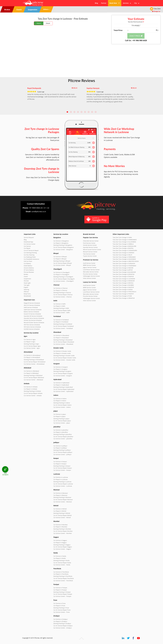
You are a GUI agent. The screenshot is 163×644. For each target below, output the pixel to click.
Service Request (29, 237)
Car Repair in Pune (59, 606)
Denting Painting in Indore (62, 403)
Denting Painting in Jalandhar (63, 434)
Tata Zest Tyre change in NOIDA (123, 290)
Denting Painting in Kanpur (62, 466)
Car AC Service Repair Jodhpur (63, 452)
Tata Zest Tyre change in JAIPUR (123, 270)
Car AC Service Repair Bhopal (63, 263)
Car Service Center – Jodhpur (62, 454)
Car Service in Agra (30, 339)
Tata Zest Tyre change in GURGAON (124, 263)
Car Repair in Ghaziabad (61, 338)
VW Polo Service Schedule (32, 325)
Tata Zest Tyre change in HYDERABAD (124, 266)
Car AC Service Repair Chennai (63, 295)
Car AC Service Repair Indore (62, 405)
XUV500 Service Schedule (32, 329)
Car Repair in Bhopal (60, 259)
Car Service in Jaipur (60, 414)
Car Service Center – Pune (62, 612)
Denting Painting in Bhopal (62, 261)
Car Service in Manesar (61, 493)
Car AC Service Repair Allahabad (34, 378)
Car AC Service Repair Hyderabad (64, 389)
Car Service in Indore (60, 399)
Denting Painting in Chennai (62, 293)
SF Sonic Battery (29, 270)
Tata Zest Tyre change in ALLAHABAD (124, 242)
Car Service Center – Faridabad (63, 328)
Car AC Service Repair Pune (62, 610)
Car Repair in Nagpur (60, 543)
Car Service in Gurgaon (61, 367)
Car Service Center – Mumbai (63, 533)
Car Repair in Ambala (30, 389)
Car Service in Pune (59, 603)
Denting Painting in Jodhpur (62, 450)
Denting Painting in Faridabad (63, 324)
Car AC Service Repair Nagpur (63, 547)
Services (127, 3)
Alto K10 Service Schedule (32, 305)
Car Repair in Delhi (59, 306)
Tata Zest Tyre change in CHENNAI (123, 253)
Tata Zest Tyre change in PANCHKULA (124, 292)
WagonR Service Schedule (32, 303)
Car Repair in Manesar (60, 495)
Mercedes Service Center (91, 272)
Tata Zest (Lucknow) (136, 22)
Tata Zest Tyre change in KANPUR (123, 276)
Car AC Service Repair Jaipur (62, 421)
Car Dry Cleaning (29, 255)
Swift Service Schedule (31, 307)
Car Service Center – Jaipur (62, 423)
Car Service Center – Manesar (63, 502)
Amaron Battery (29, 268)
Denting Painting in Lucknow (62, 482)
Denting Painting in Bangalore (63, 245)
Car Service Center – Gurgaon (63, 376)
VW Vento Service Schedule (32, 327)
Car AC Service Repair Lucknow (63, 484)
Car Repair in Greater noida (62, 353)
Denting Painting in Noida (61, 560)
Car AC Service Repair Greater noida (65, 358)
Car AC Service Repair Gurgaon (63, 373)
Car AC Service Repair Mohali (62, 515)
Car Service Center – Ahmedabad (34, 364)
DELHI (75, 88)
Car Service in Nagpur (60, 540)
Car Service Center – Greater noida (64, 360)
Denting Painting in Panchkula (63, 576)
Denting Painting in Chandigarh (63, 277)
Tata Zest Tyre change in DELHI (122, 255)
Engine (26, 287)
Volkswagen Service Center (91, 276)
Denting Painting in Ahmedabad (34, 360)
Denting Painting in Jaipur (61, 419)
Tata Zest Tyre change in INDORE (123, 268)
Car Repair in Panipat (60, 590)
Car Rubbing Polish (30, 257)
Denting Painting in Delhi (61, 308)
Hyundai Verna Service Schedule (34, 318)
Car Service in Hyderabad (61, 383)
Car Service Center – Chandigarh (64, 281)
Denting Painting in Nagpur (62, 545)
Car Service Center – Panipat (62, 596)
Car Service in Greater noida (62, 351)
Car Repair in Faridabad (61, 322)
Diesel (48, 23)
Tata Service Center (89, 254)
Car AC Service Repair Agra (32, 346)
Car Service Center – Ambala (33, 396)
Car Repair (27, 248)
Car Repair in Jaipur (59, 416)
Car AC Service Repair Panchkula (64, 578)
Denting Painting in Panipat (62, 592)
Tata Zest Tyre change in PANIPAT (123, 294)
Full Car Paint (28, 261)
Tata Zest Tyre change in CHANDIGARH (125, 250)
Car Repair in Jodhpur (60, 448)
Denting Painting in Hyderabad (63, 387)
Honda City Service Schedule (33, 320)
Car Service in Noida (60, 556)
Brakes (26, 274)
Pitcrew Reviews (81, 80)
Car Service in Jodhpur (60, 446)
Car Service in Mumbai (60, 525)
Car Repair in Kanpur (60, 464)
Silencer (26, 292)
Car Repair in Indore (60, 401)
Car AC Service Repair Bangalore (64, 247)
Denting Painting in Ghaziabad (63, 340)
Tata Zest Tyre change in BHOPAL (123, 248)
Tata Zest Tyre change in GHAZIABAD (124, 259)
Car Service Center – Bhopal (62, 265)
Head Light (27, 283)
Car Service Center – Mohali (62, 517)
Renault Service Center (90, 252)
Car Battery (27, 263)
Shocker (26, 281)
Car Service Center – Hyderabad (63, 391)
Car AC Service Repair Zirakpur (63, 626)
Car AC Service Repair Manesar (63, 500)
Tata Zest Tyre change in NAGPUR (123, 287)
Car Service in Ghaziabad (61, 335)
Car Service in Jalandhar (61, 430)
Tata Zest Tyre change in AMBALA (123, 244)
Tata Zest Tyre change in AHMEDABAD (125, 240)
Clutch (26, 276)
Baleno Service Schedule (31, 312)
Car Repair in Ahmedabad (32, 357)
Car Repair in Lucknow (60, 479)
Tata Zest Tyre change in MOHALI (123, 283)
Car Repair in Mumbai (60, 527)
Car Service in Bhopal (60, 257)
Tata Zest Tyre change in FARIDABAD (124, 257)
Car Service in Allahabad (31, 371)
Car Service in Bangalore (61, 241)
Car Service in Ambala (31, 387)
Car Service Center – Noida (62, 565)
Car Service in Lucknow (61, 477)
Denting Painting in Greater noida (64, 356)
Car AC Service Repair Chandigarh (64, 279)
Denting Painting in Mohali (62, 513)
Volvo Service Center (90, 278)
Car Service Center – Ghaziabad (63, 344)
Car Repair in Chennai (60, 290)
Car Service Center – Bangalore (63, 250)
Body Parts (27, 294)
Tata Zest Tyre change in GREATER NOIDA (126, 261)
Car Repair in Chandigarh (61, 275)
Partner (104, 3)
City (137, 3)
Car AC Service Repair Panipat (63, 594)
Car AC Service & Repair (31, 250)
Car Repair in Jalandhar (61, 432)
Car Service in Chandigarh (61, 272)
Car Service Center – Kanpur (62, 470)
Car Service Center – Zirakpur (63, 628)
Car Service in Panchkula (61, 572)
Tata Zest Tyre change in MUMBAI (123, 285)
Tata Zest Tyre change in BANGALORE (124, 246)
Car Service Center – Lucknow (63, 486)
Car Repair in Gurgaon (60, 369)
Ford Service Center (89, 243)
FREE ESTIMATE (5, 474)
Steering (26, 290)
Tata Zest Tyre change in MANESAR (124, 281)
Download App (28, 242)
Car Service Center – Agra (32, 348)
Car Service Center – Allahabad (33, 380)
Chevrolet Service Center (91, 241)
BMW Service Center (89, 265)
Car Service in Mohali (60, 509)
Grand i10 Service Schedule (32, 314)
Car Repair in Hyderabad (61, 385)
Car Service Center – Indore (62, 407)
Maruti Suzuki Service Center (92, 250)
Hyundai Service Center (90, 247)
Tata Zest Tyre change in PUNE (122, 296)
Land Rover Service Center (91, 270)
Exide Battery (28, 266)
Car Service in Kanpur (60, 462)
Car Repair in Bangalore (61, 243)
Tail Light (27, 285)
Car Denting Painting (30, 253)
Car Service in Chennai (60, 288)
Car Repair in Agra (29, 342)
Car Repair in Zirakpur (60, 621)
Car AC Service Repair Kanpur (63, 468)
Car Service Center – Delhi (62, 313)
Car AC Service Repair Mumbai (63, 531)
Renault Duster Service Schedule (34, 323)
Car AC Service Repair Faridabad (64, 326)
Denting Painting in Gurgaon (62, 371)
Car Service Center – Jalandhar (63, 439)
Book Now (115, 3)
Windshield (27, 296)
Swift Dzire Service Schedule (33, 310)
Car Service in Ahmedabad (32, 355)
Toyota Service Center (90, 256)
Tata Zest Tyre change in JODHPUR (123, 274)
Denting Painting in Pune (61, 608)
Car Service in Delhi (59, 304)
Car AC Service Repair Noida (62, 563)
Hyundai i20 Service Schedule (33, 316)
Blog (96, 3)
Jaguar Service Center (90, 267)
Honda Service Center (90, 245)
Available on (96, 219)
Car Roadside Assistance (31, 259)
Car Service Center (30, 244)
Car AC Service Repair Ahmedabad (35, 362)
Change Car (156, 11)
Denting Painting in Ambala (32, 391)
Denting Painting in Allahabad (33, 375)
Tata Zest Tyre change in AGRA (122, 237)
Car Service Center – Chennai (62, 297)
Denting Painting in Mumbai (62, 529)
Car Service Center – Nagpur (62, 549)
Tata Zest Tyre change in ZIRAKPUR (124, 298)
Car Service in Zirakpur (61, 619)
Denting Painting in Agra (31, 344)
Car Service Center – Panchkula (63, 581)
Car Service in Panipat (60, 588)
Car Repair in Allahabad (31, 373)
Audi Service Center (89, 263)
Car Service (27, 246)
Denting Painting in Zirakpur (62, 623)
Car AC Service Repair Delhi (62, 310)
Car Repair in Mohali (60, 511)
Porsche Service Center (90, 274)
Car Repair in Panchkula (61, 574)
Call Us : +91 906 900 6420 (136, 40)
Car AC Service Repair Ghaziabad (64, 342)
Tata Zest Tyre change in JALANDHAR (124, 272)
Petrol (39, 23)
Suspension (27, 279)
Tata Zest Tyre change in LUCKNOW (124, 279)
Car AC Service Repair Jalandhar (63, 437)
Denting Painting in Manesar (62, 497)
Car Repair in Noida (60, 558)
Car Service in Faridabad (61, 320)
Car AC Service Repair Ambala (33, 393)
